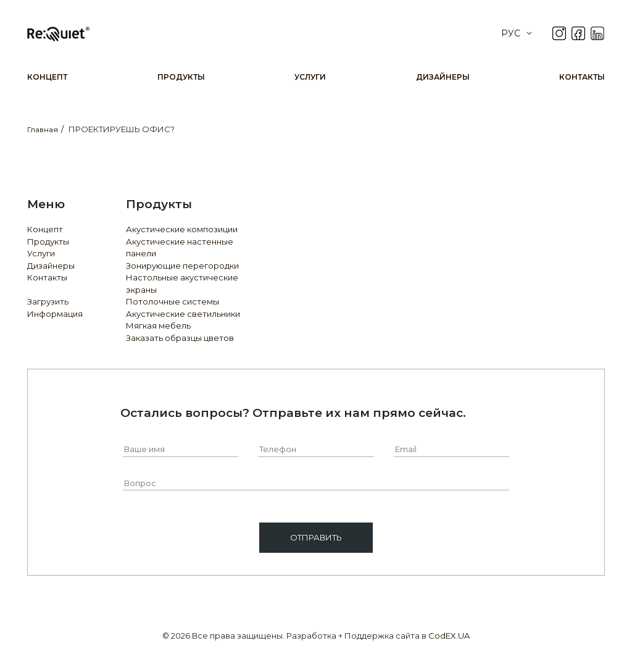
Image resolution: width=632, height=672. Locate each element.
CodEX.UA (449, 636)
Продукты (181, 77)
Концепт (47, 77)
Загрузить (48, 301)
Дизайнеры (443, 77)
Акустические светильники (183, 314)
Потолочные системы (173, 301)
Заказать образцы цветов (180, 338)
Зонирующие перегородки (182, 266)
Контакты (582, 77)
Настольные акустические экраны (182, 283)
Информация (55, 314)
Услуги (310, 77)
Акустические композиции (182, 229)
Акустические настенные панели (180, 248)
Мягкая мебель (158, 325)
